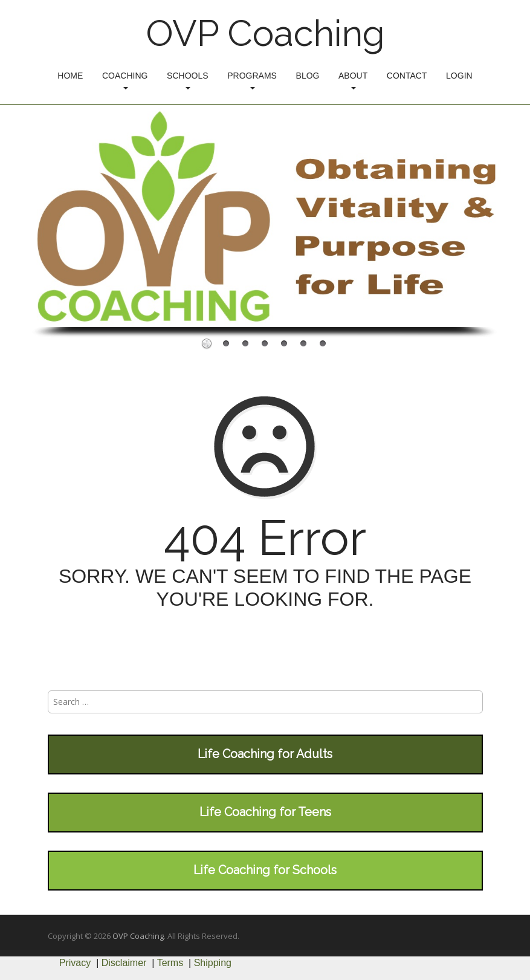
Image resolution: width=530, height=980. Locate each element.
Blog (308, 76)
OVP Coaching (265, 33)
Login (459, 76)
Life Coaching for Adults (265, 754)
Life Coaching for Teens (265, 812)
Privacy (75, 963)
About (353, 80)
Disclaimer (124, 963)
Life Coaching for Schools (265, 870)
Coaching (125, 80)
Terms (170, 963)
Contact (407, 76)
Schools (187, 80)
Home (70, 76)
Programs (252, 80)
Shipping (213, 963)
